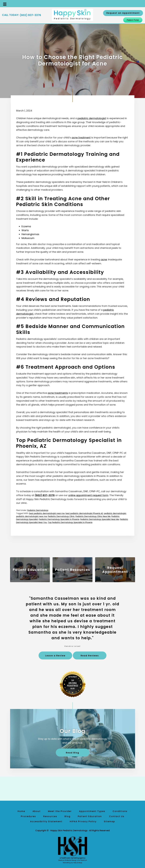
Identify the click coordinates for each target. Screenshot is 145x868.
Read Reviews (90, 656)
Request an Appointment (123, 13)
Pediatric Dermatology (38, 510)
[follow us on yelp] (79, 789)
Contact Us (117, 816)
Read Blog (72, 753)
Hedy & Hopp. (78, 863)
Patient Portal (133, 20)
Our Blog (73, 731)
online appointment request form (88, 495)
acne (104, 260)
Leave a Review (55, 656)
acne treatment (81, 138)
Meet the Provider (60, 811)
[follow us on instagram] (71, 789)
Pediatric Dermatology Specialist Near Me (100, 519)
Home (21, 811)
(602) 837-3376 (30, 15)
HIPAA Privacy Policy (83, 821)
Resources (50, 816)
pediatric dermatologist (92, 118)
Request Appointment (115, 570)
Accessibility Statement (46, 821)
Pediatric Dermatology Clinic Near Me (93, 516)
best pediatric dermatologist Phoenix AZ (84, 513)
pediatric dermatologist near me (32, 516)
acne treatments (58, 393)
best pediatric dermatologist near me (47, 513)
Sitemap (109, 821)
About (37, 811)
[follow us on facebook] (67, 789)
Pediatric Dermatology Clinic (61, 516)
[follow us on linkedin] (75, 789)
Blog (67, 816)
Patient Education (30, 570)
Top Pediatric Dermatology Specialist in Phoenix (70, 522)
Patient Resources (72, 570)
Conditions (120, 811)
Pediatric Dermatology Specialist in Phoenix (59, 519)
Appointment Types (92, 811)
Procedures (28, 816)
